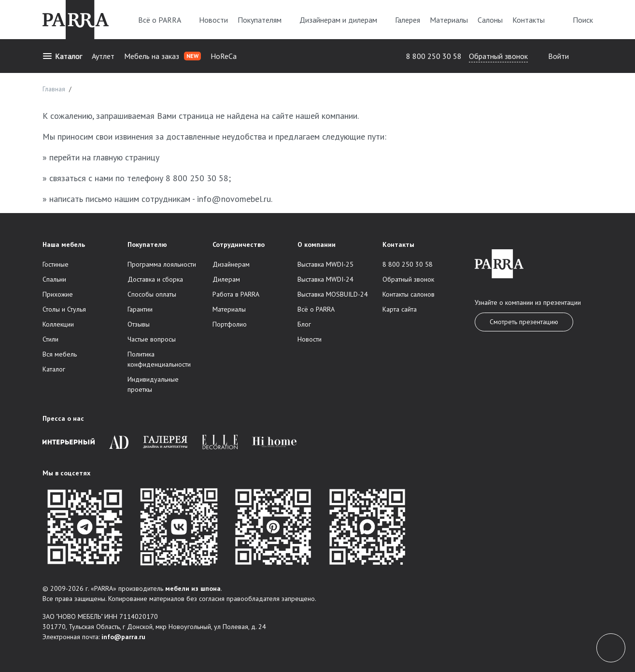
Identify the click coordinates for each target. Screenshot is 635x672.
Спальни (54, 279)
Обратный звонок (498, 56)
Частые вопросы (152, 339)
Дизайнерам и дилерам (342, 20)
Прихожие (58, 294)
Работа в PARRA (236, 294)
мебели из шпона (193, 588)
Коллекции (58, 324)
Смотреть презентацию (524, 322)
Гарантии (140, 309)
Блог (304, 324)
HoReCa (224, 56)
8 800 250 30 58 (434, 56)
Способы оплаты (152, 294)
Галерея (408, 20)
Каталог (62, 56)
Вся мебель (60, 354)
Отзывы (139, 324)
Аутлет (103, 56)
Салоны (490, 20)
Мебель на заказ (162, 56)
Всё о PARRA (164, 20)
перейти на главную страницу (104, 157)
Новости (213, 20)
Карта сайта (400, 309)
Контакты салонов (409, 294)
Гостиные (56, 264)
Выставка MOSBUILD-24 (333, 294)
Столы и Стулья (64, 309)
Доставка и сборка (155, 279)
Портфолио (230, 324)
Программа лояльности (162, 264)
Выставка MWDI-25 (325, 264)
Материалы (449, 20)
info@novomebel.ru (234, 199)
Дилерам (226, 279)
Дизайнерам (231, 264)
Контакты (529, 20)
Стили (50, 339)
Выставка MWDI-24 (325, 279)
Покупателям (264, 20)
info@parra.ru (123, 637)
